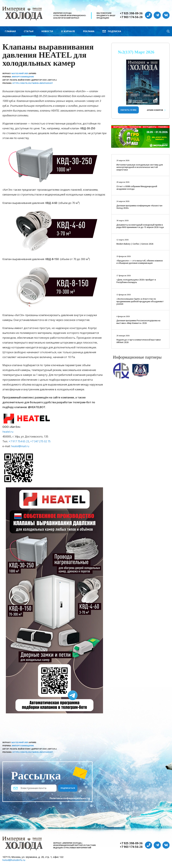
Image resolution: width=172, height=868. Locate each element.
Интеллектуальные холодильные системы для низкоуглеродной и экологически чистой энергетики (140, 167)
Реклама (89, 31)
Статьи (29, 31)
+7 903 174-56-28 (131, 17)
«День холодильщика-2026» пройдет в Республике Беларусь (136, 281)
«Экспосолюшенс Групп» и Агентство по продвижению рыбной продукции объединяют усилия (140, 301)
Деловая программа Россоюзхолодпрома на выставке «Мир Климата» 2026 (138, 322)
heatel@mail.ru (20, 446)
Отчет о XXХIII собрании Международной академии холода (137, 188)
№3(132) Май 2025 (20, 73)
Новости (47, 31)
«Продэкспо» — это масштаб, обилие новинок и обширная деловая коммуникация (140, 262)
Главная (10, 31)
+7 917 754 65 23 (19, 441)
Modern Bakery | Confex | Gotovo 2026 (135, 244)
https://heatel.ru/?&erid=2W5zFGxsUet (33, 83)
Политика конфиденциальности (70, 798)
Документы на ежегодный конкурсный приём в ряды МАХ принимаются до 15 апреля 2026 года (140, 226)
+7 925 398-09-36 (131, 13)
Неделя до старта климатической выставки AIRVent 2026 (139, 341)
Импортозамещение (23, 77)
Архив (155, 110)
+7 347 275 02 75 (40, 441)
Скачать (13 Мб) (128, 110)
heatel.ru (8, 432)
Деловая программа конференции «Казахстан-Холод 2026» (140, 207)
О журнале (68, 31)
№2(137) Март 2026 (136, 52)
